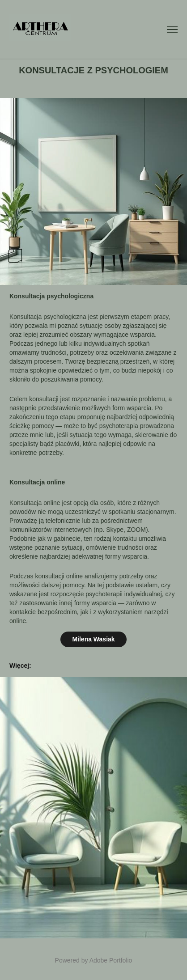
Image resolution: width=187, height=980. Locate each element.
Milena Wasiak (93, 639)
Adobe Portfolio (111, 960)
